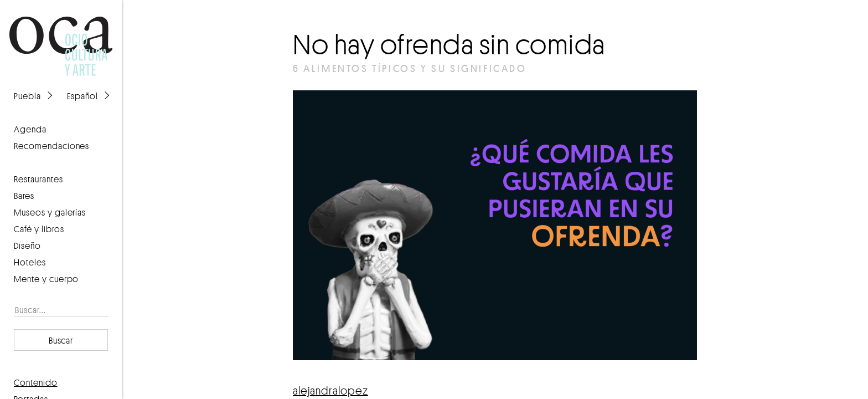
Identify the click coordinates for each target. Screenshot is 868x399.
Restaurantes (38, 179)
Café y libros (39, 229)
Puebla (27, 96)
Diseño (27, 245)
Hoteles (30, 262)
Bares (24, 196)
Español (82, 96)
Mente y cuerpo (46, 279)
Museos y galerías (50, 212)
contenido (36, 382)
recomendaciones (51, 146)
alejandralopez (330, 390)
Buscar (61, 340)
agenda (30, 129)
